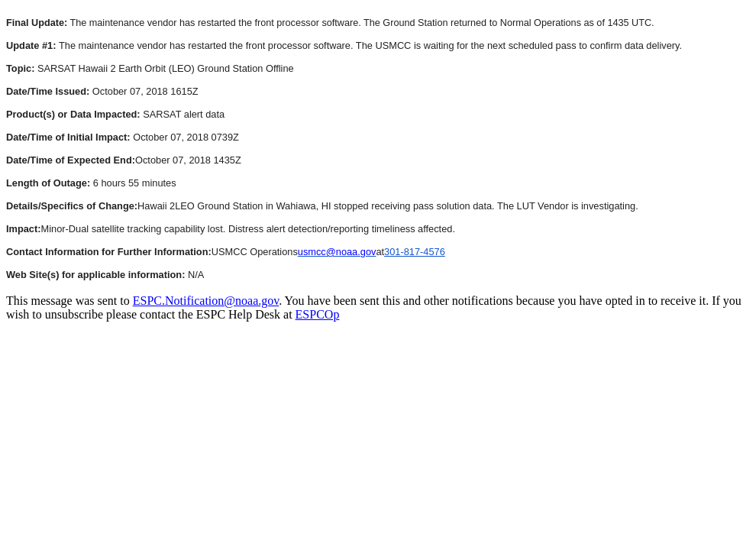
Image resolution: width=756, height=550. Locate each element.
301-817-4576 (415, 252)
